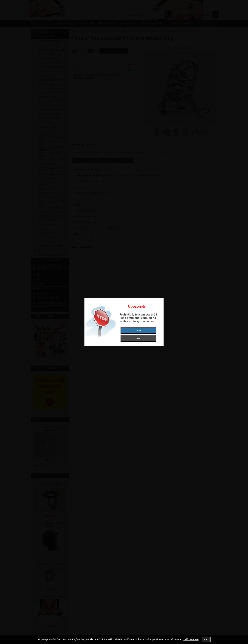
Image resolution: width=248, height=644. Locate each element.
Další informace (191, 639)
